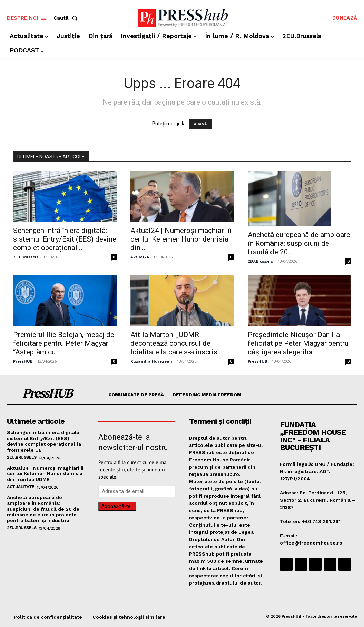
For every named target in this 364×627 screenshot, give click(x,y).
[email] (137, 491)
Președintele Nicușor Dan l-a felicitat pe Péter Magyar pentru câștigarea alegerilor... (298, 343)
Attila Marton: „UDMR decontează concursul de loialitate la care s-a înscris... (176, 343)
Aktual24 (139, 257)
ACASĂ (200, 124)
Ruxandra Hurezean (151, 361)
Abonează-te (116, 506)
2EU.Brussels (26, 257)
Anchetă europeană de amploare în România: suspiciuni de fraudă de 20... (299, 243)
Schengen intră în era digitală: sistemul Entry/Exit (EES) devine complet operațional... (65, 239)
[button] (67, 18)
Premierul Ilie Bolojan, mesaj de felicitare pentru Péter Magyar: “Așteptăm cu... (64, 343)
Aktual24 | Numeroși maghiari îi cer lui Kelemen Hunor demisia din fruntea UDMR (45, 474)
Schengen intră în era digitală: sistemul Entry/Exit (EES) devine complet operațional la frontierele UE (44, 441)
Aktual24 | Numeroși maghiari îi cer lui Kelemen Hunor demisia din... (181, 239)
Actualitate (21, 487)
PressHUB (23, 361)
